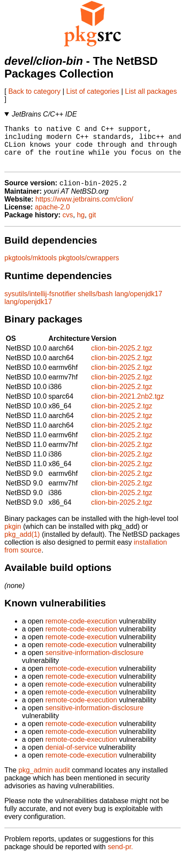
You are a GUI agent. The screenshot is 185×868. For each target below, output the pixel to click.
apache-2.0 (52, 217)
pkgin (13, 537)
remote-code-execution (81, 631)
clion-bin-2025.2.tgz (122, 358)
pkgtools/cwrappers (89, 268)
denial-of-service (71, 757)
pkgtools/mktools (30, 268)
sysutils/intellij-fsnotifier (40, 304)
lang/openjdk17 (139, 304)
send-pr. (121, 857)
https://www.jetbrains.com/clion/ (84, 209)
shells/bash (95, 304)
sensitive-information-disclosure (94, 663)
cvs (68, 225)
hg (81, 225)
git (92, 225)
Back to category (34, 91)
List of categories (93, 91)
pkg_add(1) (22, 544)
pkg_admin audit (44, 780)
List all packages (151, 91)
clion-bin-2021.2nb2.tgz (128, 406)
